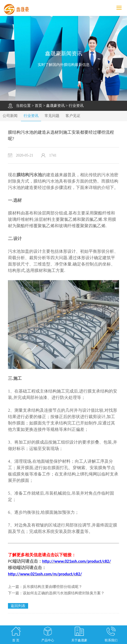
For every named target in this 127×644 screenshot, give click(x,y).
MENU (122, 8)
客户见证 (73, 116)
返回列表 (18, 606)
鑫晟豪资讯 (55, 106)
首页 (38, 106)
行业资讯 (76, 106)
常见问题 (52, 116)
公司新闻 (10, 116)
